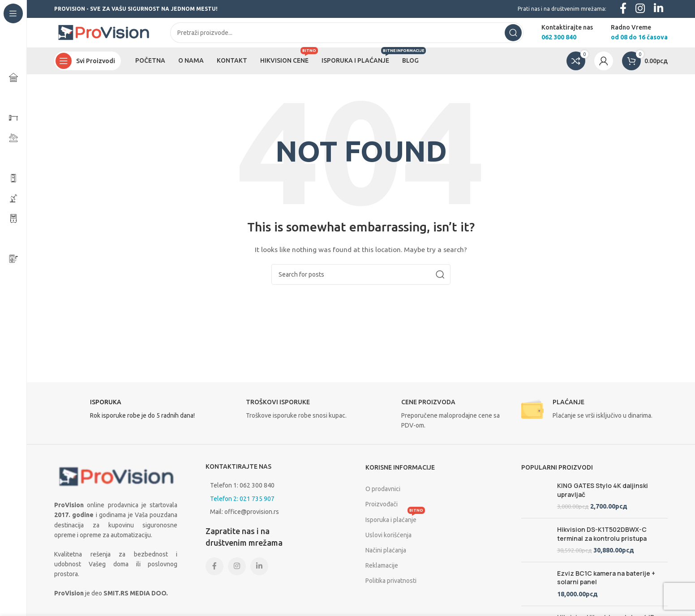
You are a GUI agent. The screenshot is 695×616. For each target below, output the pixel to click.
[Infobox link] (128, 418)
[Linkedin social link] (259, 573)
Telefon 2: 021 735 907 (242, 505)
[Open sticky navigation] (88, 67)
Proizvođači (382, 511)
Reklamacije (382, 572)
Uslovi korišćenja (388, 541)
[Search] (347, 36)
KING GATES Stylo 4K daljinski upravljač (603, 496)
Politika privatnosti (391, 587)
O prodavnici (383, 495)
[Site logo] (103, 35)
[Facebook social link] (215, 573)
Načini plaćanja (386, 556)
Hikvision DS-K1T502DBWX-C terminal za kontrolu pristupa (602, 554)
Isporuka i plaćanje (395, 524)
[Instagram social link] (237, 573)
